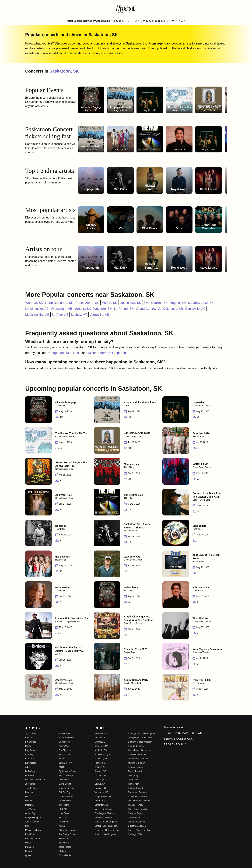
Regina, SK (178, 303)
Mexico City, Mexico (104, 809)
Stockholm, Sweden (137, 797)
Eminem (29, 738)
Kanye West (64, 746)
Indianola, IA (100, 738)
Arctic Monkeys (66, 775)
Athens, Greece (135, 767)
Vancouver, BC (101, 792)
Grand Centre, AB (148, 309)
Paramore (30, 847)
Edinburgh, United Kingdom (107, 830)
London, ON (100, 775)
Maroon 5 (30, 759)
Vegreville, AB (99, 315)
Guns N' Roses (66, 797)
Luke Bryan (64, 813)
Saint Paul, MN (101, 746)
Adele (28, 767)
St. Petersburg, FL (103, 754)
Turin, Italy (133, 780)
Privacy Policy (175, 744)
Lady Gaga (30, 771)
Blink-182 (63, 809)
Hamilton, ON (101, 763)
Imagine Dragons (33, 818)
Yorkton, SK (83, 309)
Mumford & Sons (67, 788)
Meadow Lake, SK (201, 303)
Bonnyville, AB (195, 309)
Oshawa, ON (101, 780)
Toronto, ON (100, 788)
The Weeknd (31, 809)
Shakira (62, 818)
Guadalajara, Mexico (104, 813)
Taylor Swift (31, 733)
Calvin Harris (65, 855)
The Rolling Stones (68, 834)
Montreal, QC (101, 801)
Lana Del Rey (65, 763)
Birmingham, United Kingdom (142, 733)
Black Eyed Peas (67, 830)
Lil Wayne (30, 851)
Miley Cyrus (64, 733)
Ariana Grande (32, 822)
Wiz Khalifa (64, 843)
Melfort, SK (109, 303)
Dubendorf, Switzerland (139, 801)
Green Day (30, 813)
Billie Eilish (30, 834)
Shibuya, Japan (135, 813)
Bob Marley (64, 839)
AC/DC (62, 767)
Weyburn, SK (103, 309)
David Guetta (65, 784)
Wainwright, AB (62, 309)
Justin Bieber (31, 784)
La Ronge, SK (124, 309)
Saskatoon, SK (64, 71)
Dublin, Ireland (135, 771)
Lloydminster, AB (37, 309)
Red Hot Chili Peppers (36, 780)
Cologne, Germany (137, 754)
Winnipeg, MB (101, 759)
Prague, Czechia (136, 746)
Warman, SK (34, 303)
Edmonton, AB (101, 805)
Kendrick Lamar (33, 839)
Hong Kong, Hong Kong (139, 809)
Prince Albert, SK (87, 303)
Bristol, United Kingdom (105, 834)
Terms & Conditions (178, 739)
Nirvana (62, 759)
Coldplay (29, 754)
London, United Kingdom (106, 826)
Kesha (62, 826)
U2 (27, 797)
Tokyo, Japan (134, 818)
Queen (28, 855)
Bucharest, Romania (138, 792)
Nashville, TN (101, 750)
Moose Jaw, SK (130, 303)
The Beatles (31, 788)
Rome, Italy (133, 784)
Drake (28, 746)
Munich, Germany (136, 763)
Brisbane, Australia (137, 826)
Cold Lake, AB (173, 309)
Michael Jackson (33, 830)
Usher (28, 843)
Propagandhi (55, 353)
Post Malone (65, 754)
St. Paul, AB (60, 315)
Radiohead (64, 822)
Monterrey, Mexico (103, 818)
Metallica (29, 805)
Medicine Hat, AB (37, 315)
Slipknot (63, 851)
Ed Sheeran (31, 763)
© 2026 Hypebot (175, 727)
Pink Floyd (64, 780)
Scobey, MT (79, 315)
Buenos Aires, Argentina (139, 830)
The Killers (64, 805)
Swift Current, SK (156, 303)
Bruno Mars (31, 742)
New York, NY (101, 733)
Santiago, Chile (135, 834)
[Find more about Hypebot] (126, 8)
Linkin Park (30, 775)
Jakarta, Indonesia (137, 822)
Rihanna (29, 801)
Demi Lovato (65, 801)
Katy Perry (30, 750)
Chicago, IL (100, 742)
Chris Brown (64, 742)
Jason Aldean (65, 847)
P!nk (27, 826)
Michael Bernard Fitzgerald (107, 353)
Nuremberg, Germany (138, 759)
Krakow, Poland (135, 788)
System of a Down (67, 771)
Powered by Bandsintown (183, 733)
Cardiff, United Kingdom (106, 822)
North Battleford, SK (59, 303)
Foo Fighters (65, 750)
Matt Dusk (73, 353)
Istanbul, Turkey (136, 805)
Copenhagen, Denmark (139, 750)
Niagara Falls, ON (103, 797)
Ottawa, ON (100, 784)
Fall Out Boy (65, 792)
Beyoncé (29, 792)
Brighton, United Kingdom (140, 742)
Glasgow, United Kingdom (140, 738)
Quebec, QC (100, 771)
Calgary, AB (100, 767)
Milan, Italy (133, 775)
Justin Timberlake (67, 738)
